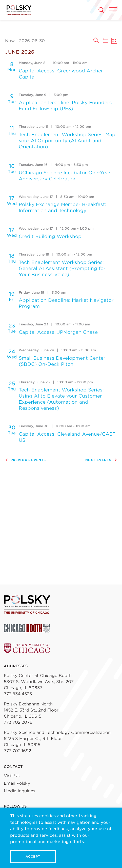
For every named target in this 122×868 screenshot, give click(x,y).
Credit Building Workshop (50, 236)
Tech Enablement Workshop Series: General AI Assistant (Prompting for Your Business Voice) (62, 268)
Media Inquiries (19, 791)
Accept (33, 856)
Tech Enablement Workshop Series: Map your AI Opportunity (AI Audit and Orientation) (67, 141)
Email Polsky (17, 783)
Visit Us (12, 776)
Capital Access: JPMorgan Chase (58, 332)
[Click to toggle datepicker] (47, 41)
